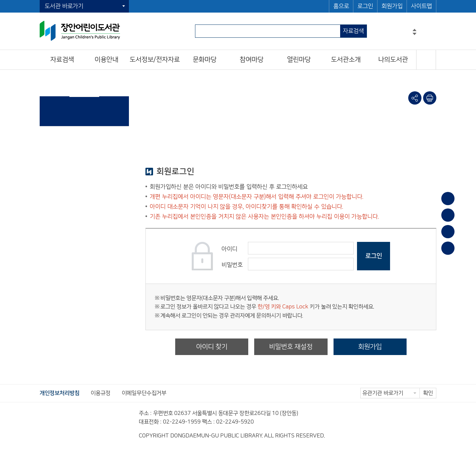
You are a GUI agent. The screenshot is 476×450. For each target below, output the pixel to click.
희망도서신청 (448, 232)
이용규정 (100, 393)
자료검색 (353, 31)
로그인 (365, 6)
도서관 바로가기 (64, 6)
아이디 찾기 (212, 347)
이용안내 (448, 199)
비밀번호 (232, 265)
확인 (428, 393)
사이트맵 (421, 6)
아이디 (229, 249)
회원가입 (392, 6)
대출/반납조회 (448, 215)
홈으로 (341, 6)
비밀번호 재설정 (291, 347)
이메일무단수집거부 (144, 393)
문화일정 (448, 248)
